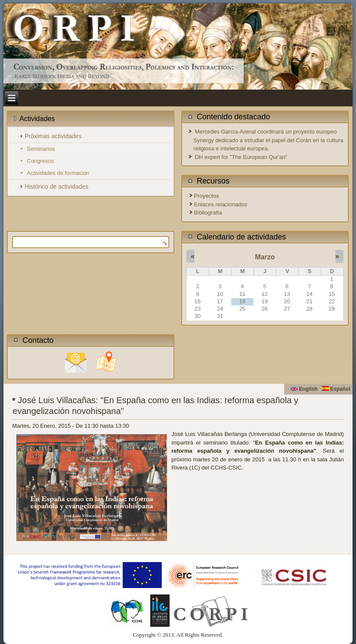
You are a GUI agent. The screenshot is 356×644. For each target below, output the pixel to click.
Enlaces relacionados (221, 204)
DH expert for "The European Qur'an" (241, 157)
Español (336, 389)
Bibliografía (208, 213)
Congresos (40, 161)
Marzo (265, 257)
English (304, 389)
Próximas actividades (53, 136)
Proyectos (207, 196)
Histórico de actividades (56, 187)
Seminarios (41, 149)
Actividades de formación (58, 173)
